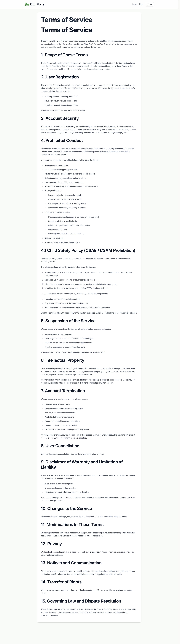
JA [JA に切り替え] (149, 4)
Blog (141, 4)
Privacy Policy (95, 552)
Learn (135, 4)
